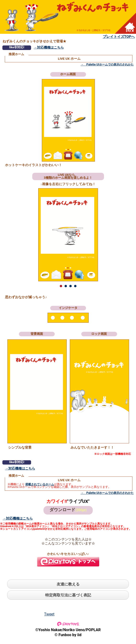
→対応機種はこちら (49, 47)
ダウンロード (68, 510)
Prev (33, 235)
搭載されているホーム (40, 484)
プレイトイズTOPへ (119, 37)
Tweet (49, 614)
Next (103, 235)
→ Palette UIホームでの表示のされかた (107, 64)
